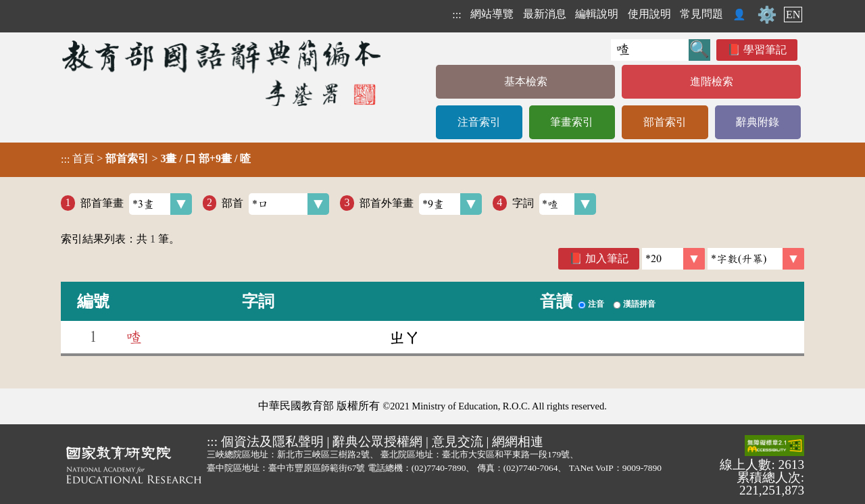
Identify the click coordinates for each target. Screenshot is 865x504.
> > (156, 159)
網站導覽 (492, 14)
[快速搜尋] (650, 50)
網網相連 (518, 442)
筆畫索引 (572, 122)
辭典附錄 (758, 122)
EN (793, 15)
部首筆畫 (136, 204)
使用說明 (649, 14)
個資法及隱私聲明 (272, 442)
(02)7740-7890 (439, 468)
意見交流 (458, 442)
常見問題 (701, 14)
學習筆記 (765, 50)
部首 (275, 204)
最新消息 (545, 14)
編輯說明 (597, 14)
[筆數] (673, 259)
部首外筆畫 (421, 204)
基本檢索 (526, 81)
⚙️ (767, 15)
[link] (756, 259)
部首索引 (665, 122)
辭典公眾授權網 (377, 442)
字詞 (554, 204)
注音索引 (479, 122)
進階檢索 (712, 81)
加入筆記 (607, 258)
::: (456, 15)
